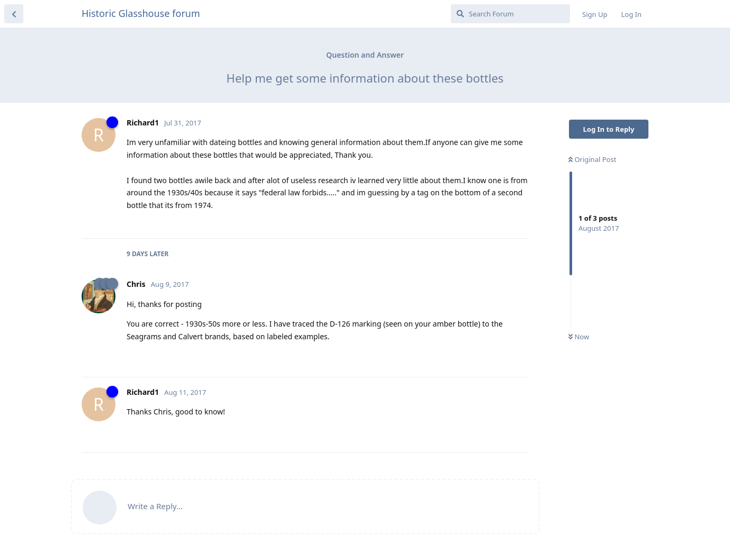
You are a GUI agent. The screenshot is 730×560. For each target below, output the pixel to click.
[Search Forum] (510, 14)
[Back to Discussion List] (14, 14)
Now (579, 337)
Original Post (592, 159)
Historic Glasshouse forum (141, 13)
